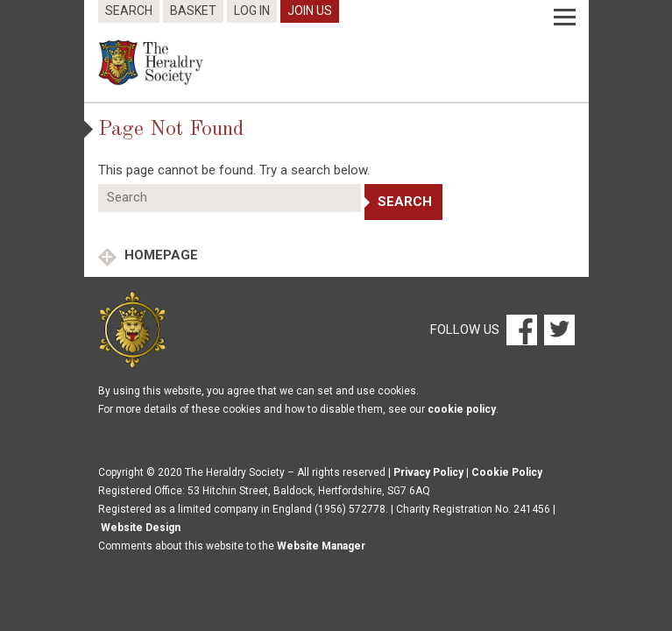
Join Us (310, 11)
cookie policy (462, 409)
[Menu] (565, 18)
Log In (252, 11)
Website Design (141, 528)
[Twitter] (557, 329)
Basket (193, 11)
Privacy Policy (428, 472)
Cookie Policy (507, 472)
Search (129, 11)
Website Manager (321, 546)
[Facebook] (521, 329)
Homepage (159, 255)
